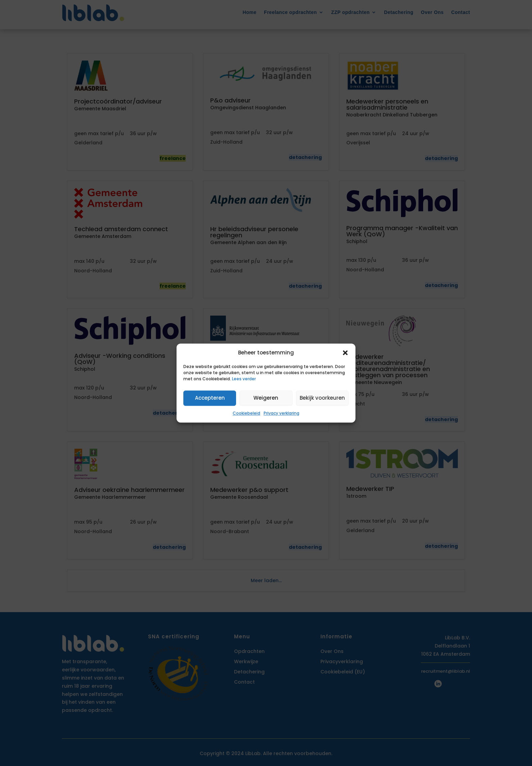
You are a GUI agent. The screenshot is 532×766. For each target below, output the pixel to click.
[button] (345, 353)
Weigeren (266, 398)
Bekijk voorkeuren (322, 398)
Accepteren (210, 398)
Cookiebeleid (246, 413)
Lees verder (244, 379)
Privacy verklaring (281, 413)
